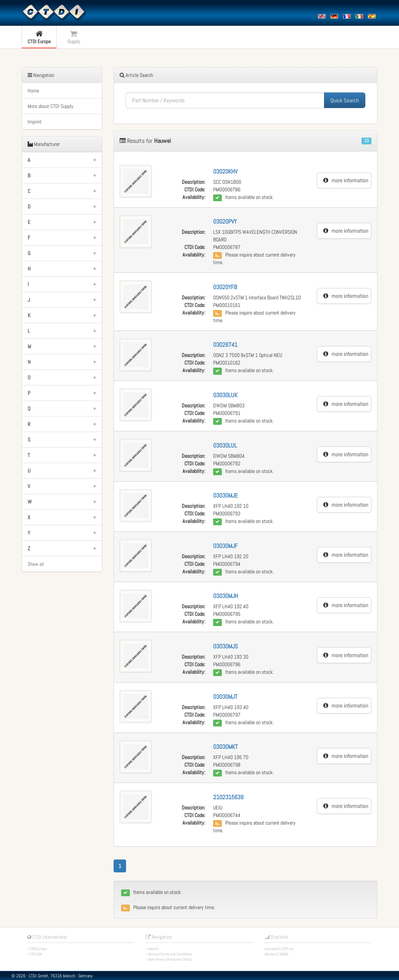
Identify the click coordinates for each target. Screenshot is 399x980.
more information (346, 180)
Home (33, 91)
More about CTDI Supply (51, 106)
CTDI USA (36, 954)
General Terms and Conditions (170, 954)
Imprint (35, 122)
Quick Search (345, 100)
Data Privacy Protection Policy (170, 959)
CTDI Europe (38, 949)
